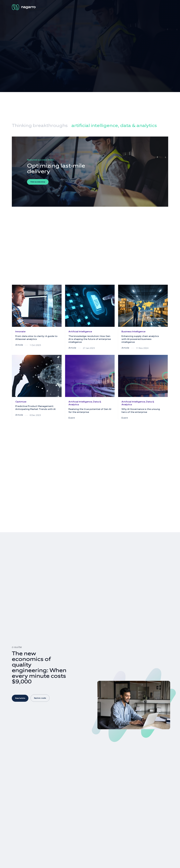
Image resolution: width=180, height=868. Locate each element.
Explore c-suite (40, 698)
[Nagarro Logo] (24, 7)
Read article (20, 698)
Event (72, 418)
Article (19, 345)
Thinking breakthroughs (40, 126)
